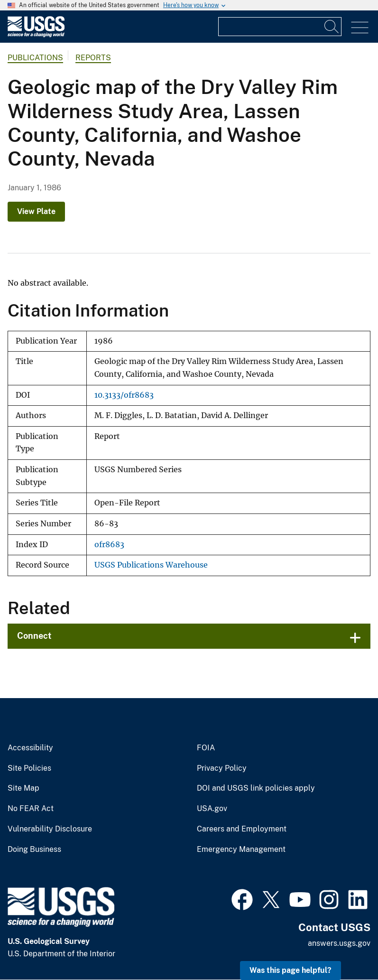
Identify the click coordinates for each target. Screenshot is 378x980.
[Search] (332, 27)
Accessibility (30, 748)
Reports (93, 58)
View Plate (36, 211)
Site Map (23, 788)
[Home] (36, 35)
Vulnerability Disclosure (50, 829)
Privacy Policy (222, 768)
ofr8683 (109, 545)
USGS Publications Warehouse (151, 565)
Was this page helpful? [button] (290, 970)
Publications (35, 58)
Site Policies (29, 768)
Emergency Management (241, 849)
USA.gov (212, 809)
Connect (34, 636)
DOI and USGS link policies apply (256, 788)
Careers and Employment (242, 829)
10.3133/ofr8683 (124, 395)
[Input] (280, 27)
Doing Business (34, 849)
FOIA (206, 748)
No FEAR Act (31, 809)
